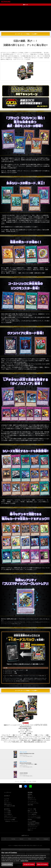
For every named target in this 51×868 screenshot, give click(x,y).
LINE (30, 786)
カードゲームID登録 (33, 813)
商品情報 (30, 792)
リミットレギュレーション (34, 816)
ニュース (7, 799)
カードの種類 (7, 811)
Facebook (26, 786)
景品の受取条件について (34, 825)
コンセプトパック (32, 800)
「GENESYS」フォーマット (11, 821)
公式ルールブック (8, 816)
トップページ (8, 792)
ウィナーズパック (32, 828)
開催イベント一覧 (32, 811)
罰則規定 (30, 820)
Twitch (38, 839)
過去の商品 (30, 805)
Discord (21, 839)
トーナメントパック (33, 826)
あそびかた (7, 809)
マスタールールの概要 (10, 820)
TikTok (30, 839)
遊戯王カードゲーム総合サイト (26, 850)
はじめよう (7, 796)
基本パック (30, 796)
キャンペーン (7, 802)
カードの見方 (7, 813)
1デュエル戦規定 (32, 821)
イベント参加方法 (32, 814)
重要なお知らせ (8, 804)
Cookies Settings (7, 866)
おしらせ (6, 801)
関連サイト (30, 830)
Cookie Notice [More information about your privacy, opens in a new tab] (24, 862)
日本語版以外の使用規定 (34, 823)
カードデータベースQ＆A (10, 818)
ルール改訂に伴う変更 (10, 806)
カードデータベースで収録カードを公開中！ (27, 34)
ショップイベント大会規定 (34, 818)
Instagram (46, 839)
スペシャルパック (32, 801)
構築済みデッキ (31, 798)
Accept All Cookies (29, 866)
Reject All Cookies (42, 866)
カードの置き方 (8, 814)
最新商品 (30, 794)
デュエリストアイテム (33, 803)
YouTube (13, 839)
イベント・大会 (32, 809)
